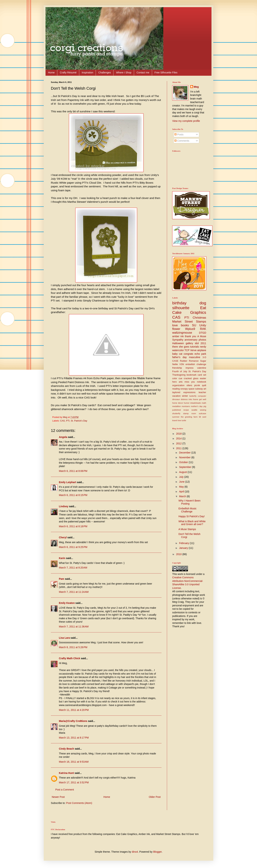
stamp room (190, 413)
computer (202, 396)
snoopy (184, 389)
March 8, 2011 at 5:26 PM (73, 647)
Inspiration (88, 73)
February (184, 543)
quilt (204, 385)
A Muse (202, 336)
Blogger (157, 852)
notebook (201, 382)
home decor (178, 403)
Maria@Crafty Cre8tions (73, 721)
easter (203, 378)
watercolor (178, 350)
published (177, 410)
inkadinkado (196, 403)
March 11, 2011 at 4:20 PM (74, 710)
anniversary (191, 340)
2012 (179, 443)
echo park (200, 354)
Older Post (155, 797)
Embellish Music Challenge (187, 510)
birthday (179, 303)
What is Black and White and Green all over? (192, 523)
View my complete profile (186, 121)
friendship (177, 368)
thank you (191, 336)
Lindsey (64, 506)
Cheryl (63, 537)
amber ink (178, 336)
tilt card (202, 417)
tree (179, 420)
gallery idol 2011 (196, 343)
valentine (202, 368)
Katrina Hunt (66, 773)
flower (176, 329)
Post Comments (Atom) (79, 803)
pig (205, 406)
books (185, 325)
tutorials (195, 347)
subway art (201, 389)
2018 (179, 434)
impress (190, 368)
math (204, 403)
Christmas (199, 318)
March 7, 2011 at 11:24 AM (74, 592)
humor (187, 403)
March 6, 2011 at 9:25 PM (73, 547)
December (185, 453)
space (192, 389)
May (182, 487)
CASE (175, 361)
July (182, 477)
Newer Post (58, 797)
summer (176, 417)
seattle (194, 410)
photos (202, 340)
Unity (203, 325)
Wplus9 (190, 329)
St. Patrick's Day (79, 421)
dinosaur (176, 399)
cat (181, 354)
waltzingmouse (182, 333)
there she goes (181, 347)
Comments (182, 141)
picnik (197, 385)
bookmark (192, 375)
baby (175, 354)
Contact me (143, 73)
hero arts (177, 382)
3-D (204, 357)
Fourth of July (180, 371)
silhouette (181, 308)
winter (185, 396)
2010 (179, 554)
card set (202, 375)
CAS (62, 421)
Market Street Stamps (189, 322)
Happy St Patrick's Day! (192, 516)
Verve (193, 350)
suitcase (202, 413)
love (175, 325)
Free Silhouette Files (166, 73)
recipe (186, 410)
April (182, 492)
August (183, 472)
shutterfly (176, 413)
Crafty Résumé (68, 73)
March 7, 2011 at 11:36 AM (74, 627)
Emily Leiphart (67, 482)
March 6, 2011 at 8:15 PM (73, 495)
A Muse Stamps (187, 529)
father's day (179, 357)
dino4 (135, 852)
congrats (188, 354)
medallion (177, 406)
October (184, 462)
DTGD (203, 333)
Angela (63, 437)
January (184, 548)
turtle (184, 420)
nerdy (203, 347)
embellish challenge (196, 364)
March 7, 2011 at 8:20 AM (73, 568)
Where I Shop (124, 73)
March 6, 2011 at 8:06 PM (73, 471)
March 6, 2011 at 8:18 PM (73, 526)
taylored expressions (184, 392)
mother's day (197, 406)
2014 (179, 438)
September (185, 467)
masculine (195, 357)
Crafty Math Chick (70, 658)
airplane (202, 350)
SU (194, 325)
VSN (182, 364)
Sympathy (178, 340)
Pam (62, 579)
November (185, 457)
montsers (186, 406)
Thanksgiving (179, 375)
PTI (68, 421)
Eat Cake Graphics (189, 310)
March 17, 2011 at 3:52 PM (74, 782)
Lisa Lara (64, 638)
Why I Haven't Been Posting (189, 502)
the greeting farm (189, 417)
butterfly (193, 396)
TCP (187, 350)
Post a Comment (65, 790)
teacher (202, 392)
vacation (176, 396)
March (183, 496)
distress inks (186, 399)
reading (176, 389)
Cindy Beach (66, 749)
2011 (179, 448)
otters (189, 385)
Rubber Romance (189, 361)
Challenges (105, 73)
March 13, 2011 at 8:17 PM (74, 738)
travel (175, 420)
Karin (62, 558)
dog (203, 303)
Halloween (178, 343)
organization (178, 385)
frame (196, 399)
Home (51, 73)
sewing (203, 410)
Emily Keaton (67, 603)
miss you (190, 382)
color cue (177, 378)
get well (203, 399)
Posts (179, 134)
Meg (196, 87)
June (182, 482)
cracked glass (191, 378)
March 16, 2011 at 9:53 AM (74, 762)
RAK (203, 329)
